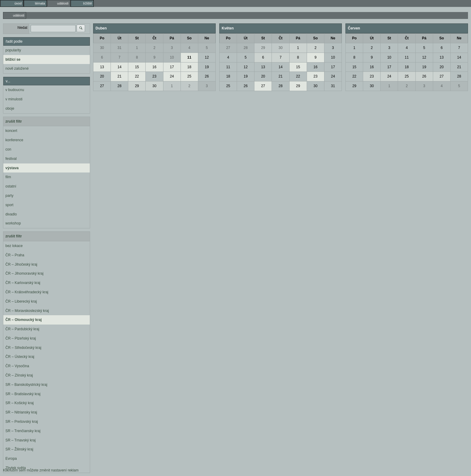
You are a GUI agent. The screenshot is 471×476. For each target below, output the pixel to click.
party (9, 196)
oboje (10, 108)
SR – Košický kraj (20, 403)
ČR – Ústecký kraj (20, 357)
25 (189, 76)
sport (9, 205)
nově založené (17, 69)
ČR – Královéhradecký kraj (27, 292)
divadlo (11, 214)
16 (154, 67)
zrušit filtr (14, 121)
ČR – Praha (15, 255)
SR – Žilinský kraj (19, 449)
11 (189, 57)
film (8, 177)
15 (137, 67)
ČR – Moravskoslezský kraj (27, 311)
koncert (11, 131)
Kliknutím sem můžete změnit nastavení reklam (41, 470)
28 (119, 86)
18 (189, 67)
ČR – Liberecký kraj (21, 301)
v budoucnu (15, 90)
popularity (13, 50)
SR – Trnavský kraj (21, 440)
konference (14, 140)
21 (119, 76)
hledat (22, 28)
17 (172, 67)
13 (102, 67)
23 (154, 76)
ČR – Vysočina (17, 366)
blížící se (13, 59)
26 (207, 76)
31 (119, 48)
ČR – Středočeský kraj (23, 348)
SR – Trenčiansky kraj (23, 431)
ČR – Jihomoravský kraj (24, 273)
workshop (13, 223)
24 (172, 76)
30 (102, 48)
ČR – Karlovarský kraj (23, 283)
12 (207, 57)
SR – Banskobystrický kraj (26, 385)
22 (137, 76)
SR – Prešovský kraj (22, 422)
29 (137, 86)
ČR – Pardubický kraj (22, 329)
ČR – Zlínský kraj (19, 375)
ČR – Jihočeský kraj (21, 264)
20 (102, 76)
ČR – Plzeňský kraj (21, 338)
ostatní (11, 186)
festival (11, 159)
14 (119, 67)
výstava (12, 168)
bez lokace (14, 246)
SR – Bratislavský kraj (23, 394)
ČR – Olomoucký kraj (24, 320)
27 (102, 86)
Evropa (11, 459)
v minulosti (14, 99)
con (8, 149)
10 (172, 57)
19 (207, 67)
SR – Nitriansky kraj (21, 412)
